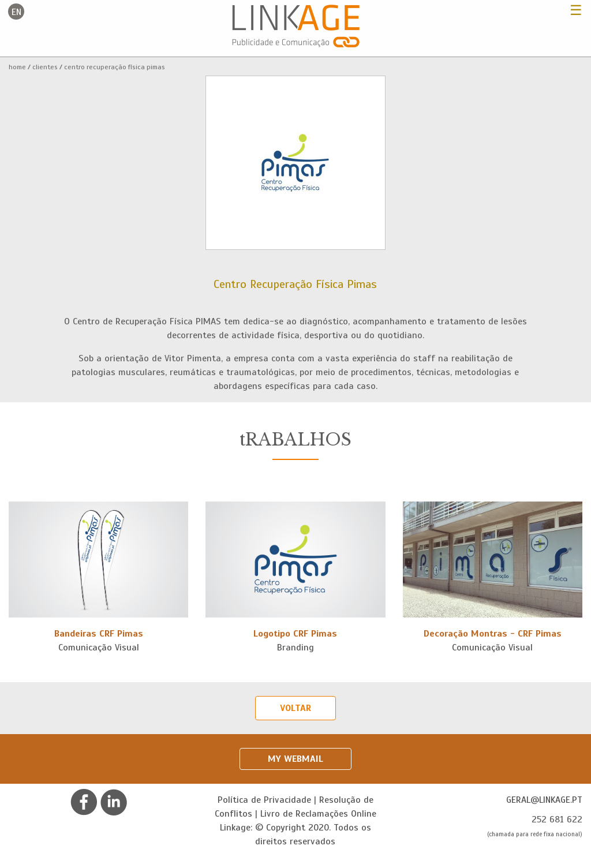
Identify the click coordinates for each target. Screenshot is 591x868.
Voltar (295, 708)
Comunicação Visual (99, 648)
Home (17, 67)
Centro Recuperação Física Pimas (115, 67)
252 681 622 (557, 820)
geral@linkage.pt (544, 800)
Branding (295, 648)
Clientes (45, 67)
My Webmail (295, 759)
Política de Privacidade (264, 800)
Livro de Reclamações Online (318, 814)
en (16, 12)
